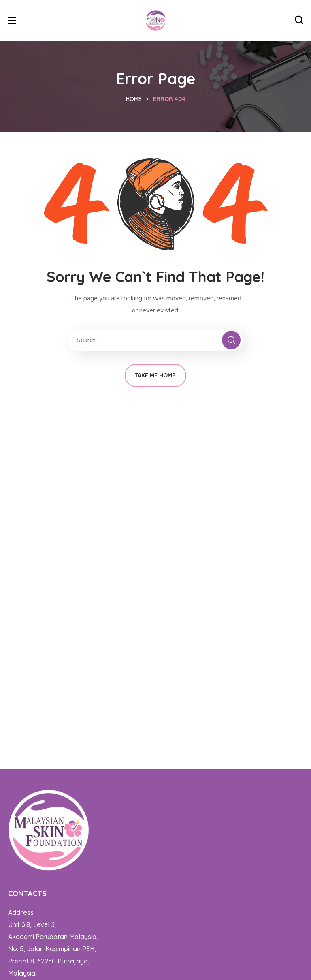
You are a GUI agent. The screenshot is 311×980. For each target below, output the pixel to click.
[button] (299, 20)
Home (134, 99)
